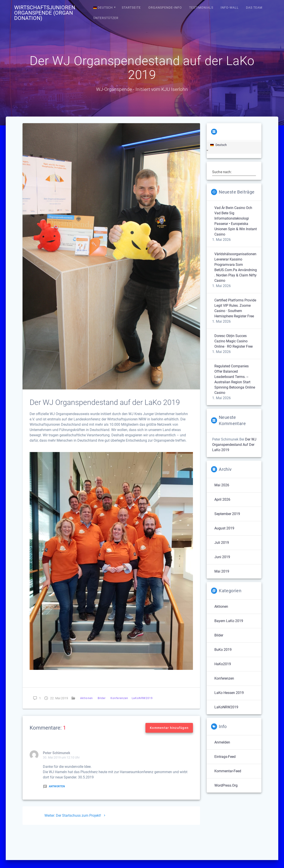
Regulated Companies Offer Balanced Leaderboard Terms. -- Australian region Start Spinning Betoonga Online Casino (235, 379)
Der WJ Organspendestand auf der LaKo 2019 (234, 445)
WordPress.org (226, 785)
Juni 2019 (222, 557)
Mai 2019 (222, 571)
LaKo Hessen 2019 (229, 693)
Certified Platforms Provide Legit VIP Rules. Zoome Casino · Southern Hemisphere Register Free (235, 308)
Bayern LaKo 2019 (229, 621)
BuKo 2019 (223, 650)
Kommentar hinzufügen (169, 728)
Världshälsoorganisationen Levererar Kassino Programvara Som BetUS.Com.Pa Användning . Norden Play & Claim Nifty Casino (236, 267)
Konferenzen (119, 698)
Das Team (254, 8)
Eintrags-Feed (225, 757)
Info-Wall (230, 8)
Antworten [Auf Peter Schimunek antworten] (54, 786)
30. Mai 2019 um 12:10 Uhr (61, 757)
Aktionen (87, 698)
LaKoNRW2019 (142, 698)
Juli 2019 (222, 543)
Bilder (102, 698)
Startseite (131, 8)
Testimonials (201, 8)
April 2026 (222, 499)
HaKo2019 (223, 664)
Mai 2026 (222, 485)
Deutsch (103, 8)
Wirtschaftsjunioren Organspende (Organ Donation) (45, 13)
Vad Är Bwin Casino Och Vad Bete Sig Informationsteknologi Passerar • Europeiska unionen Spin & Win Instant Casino (236, 221)
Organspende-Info (165, 8)
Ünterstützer (106, 18)
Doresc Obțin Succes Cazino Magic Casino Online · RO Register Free (233, 341)
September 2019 (227, 514)
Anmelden (222, 742)
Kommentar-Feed (228, 771)
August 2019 (224, 528)
